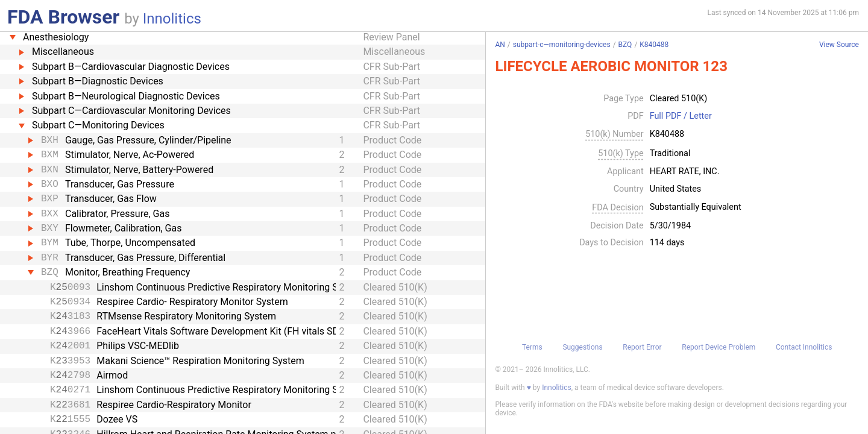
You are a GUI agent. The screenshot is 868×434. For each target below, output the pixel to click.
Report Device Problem (719, 347)
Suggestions (582, 347)
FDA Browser (63, 17)
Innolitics (172, 19)
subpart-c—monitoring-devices (562, 45)
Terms (532, 347)
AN (500, 45)
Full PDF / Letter (681, 116)
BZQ (625, 45)
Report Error (642, 347)
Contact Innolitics (804, 347)
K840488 (654, 45)
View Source (839, 45)
